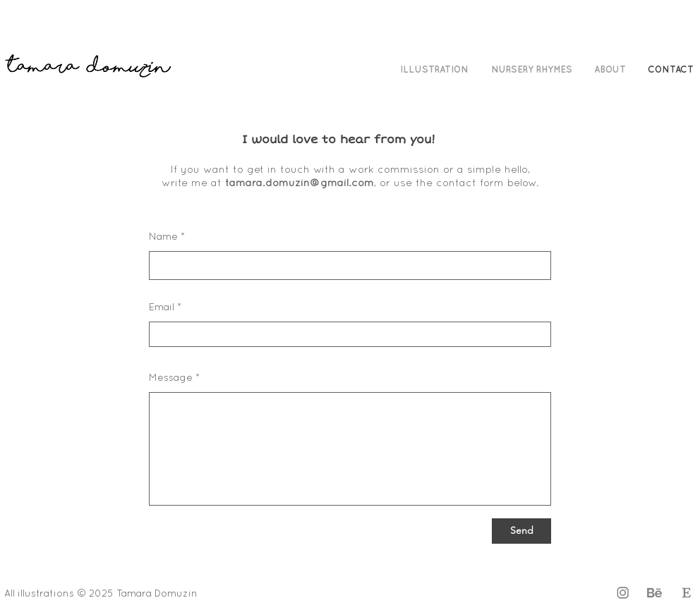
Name (163, 237)
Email (162, 308)
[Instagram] (623, 593)
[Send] (521, 531)
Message (171, 378)
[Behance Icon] (654, 593)
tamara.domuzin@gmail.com (300, 183)
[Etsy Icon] (686, 593)
